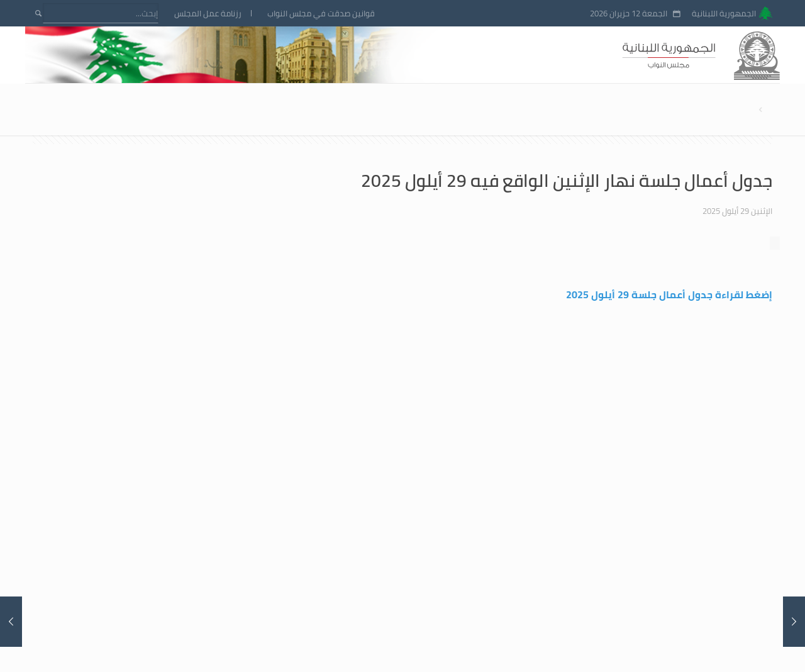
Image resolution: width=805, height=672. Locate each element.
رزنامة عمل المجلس (208, 14)
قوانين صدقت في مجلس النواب (321, 14)
